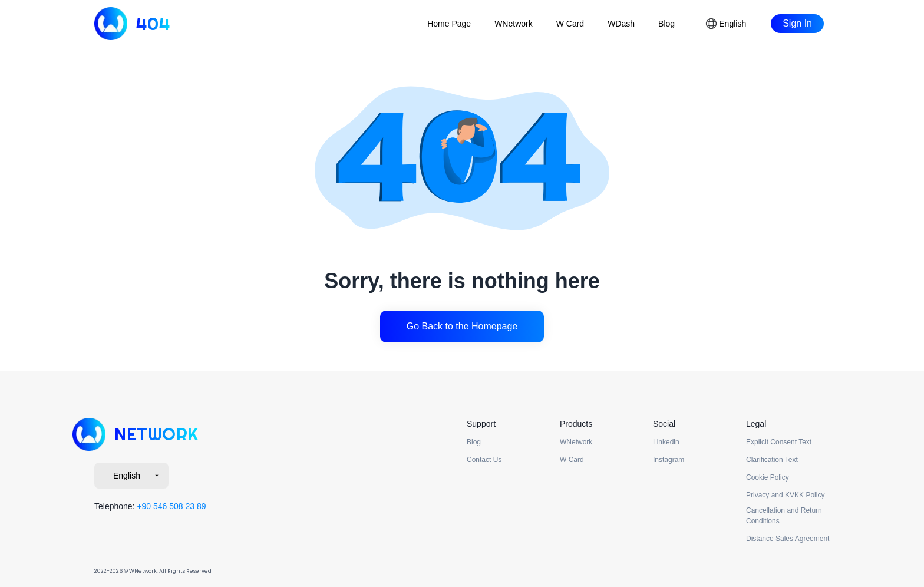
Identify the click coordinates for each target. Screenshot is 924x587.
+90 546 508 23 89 (171, 506)
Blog (666, 24)
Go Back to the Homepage (462, 326)
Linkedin (666, 442)
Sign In (797, 23)
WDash (621, 24)
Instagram (669, 460)
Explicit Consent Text (779, 442)
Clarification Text (772, 460)
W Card (570, 24)
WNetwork (514, 24)
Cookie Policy (768, 477)
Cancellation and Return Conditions (784, 516)
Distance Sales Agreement (788, 539)
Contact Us (484, 460)
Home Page (449, 24)
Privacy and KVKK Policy (785, 495)
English (137, 476)
